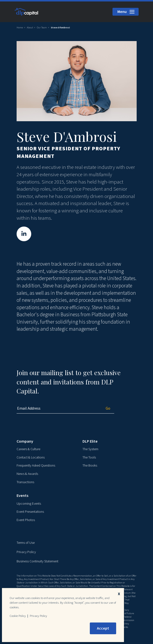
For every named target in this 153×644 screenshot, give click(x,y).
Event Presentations (30, 512)
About (30, 28)
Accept (103, 628)
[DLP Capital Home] (27, 12)
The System (90, 449)
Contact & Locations (31, 458)
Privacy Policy (26, 552)
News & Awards (27, 474)
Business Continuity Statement (37, 561)
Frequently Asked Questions (36, 466)
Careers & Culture (28, 449)
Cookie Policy (18, 616)
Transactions (25, 482)
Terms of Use (26, 543)
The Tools (89, 458)
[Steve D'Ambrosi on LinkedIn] (24, 234)
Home (20, 28)
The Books (90, 466)
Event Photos (26, 520)
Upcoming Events (29, 504)
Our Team (42, 28)
